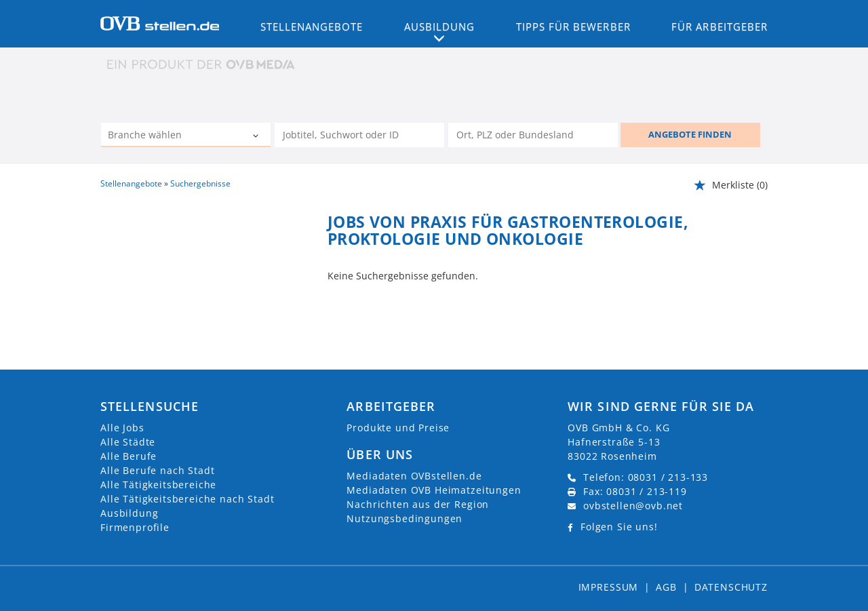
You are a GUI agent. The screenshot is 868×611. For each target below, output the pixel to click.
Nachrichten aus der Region (418, 504)
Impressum (609, 587)
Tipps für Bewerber (573, 26)
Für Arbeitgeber (719, 26)
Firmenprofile (135, 527)
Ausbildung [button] (440, 26)
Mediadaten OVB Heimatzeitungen (434, 490)
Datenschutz (731, 587)
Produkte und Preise (398, 428)
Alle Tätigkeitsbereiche (158, 485)
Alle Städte (128, 442)
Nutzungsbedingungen (405, 518)
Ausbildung (129, 513)
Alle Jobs (122, 428)
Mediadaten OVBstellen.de (414, 476)
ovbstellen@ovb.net (633, 506)
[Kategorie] (172, 136)
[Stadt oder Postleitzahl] (533, 135)
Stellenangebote (312, 26)
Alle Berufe (129, 456)
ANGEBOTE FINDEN (690, 134)
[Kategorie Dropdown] (257, 136)
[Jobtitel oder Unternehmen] (359, 135)
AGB (666, 587)
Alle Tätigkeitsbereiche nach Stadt (188, 499)
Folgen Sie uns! (619, 527)
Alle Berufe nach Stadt (157, 470)
